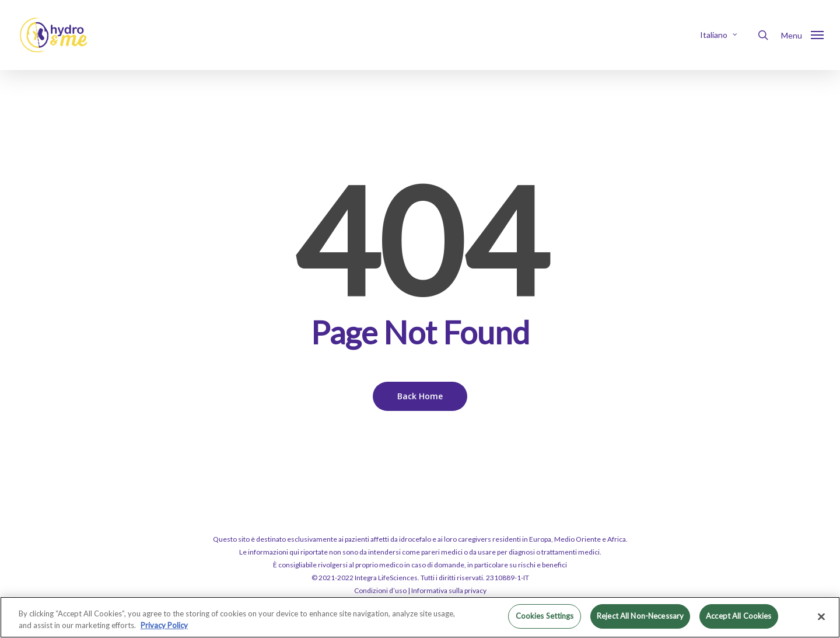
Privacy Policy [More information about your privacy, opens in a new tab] (164, 625)
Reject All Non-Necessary (640, 616)
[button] (802, 35)
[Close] (821, 616)
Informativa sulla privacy (449, 590)
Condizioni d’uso (380, 590)
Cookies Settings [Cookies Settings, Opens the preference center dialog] (545, 616)
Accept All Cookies (738, 616)
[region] (420, 617)
